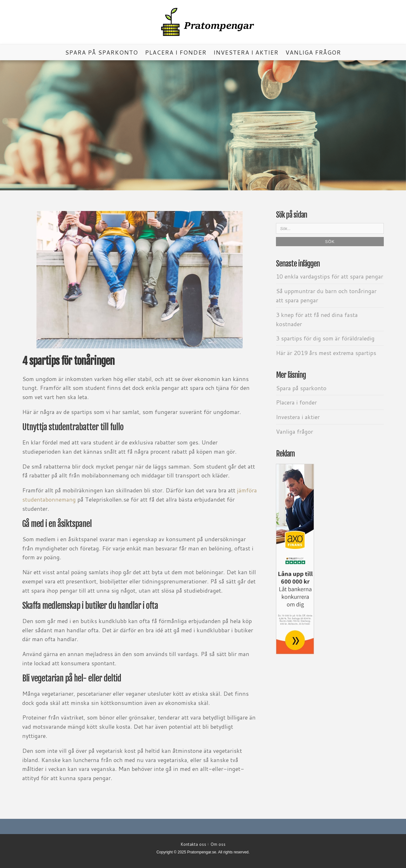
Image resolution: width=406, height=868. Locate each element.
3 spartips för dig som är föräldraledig (325, 338)
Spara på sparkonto (101, 52)
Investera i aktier (246, 52)
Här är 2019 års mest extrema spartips (326, 353)
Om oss (218, 844)
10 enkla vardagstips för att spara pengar (330, 276)
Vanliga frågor (313, 52)
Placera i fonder (176, 52)
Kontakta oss (193, 844)
